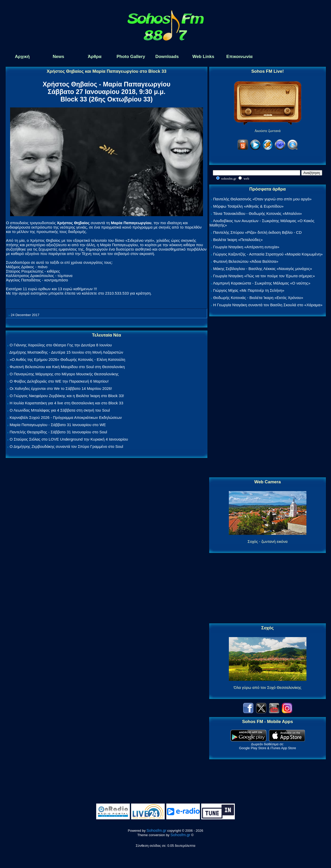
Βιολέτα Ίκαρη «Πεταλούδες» (238, 240)
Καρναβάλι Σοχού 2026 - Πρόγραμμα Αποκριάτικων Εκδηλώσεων (66, 417)
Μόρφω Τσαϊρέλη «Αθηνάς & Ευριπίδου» (248, 206)
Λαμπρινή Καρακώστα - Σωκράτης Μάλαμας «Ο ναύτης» (262, 283)
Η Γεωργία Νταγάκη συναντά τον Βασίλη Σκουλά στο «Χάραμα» (268, 305)
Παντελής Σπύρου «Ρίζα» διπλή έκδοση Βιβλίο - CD (257, 232)
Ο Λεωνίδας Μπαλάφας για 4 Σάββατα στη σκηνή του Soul (60, 410)
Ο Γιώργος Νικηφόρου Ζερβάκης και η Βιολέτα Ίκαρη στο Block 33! (67, 396)
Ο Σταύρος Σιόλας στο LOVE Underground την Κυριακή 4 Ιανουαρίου (69, 439)
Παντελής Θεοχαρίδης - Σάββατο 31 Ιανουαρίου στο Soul (58, 432)
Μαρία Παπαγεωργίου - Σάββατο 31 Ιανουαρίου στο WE (58, 425)
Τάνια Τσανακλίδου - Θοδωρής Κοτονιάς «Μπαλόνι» (257, 213)
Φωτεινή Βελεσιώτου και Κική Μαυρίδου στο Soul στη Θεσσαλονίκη (67, 367)
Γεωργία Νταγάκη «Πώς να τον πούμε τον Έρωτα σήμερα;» (264, 276)
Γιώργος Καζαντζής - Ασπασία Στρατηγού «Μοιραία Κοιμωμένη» (268, 254)
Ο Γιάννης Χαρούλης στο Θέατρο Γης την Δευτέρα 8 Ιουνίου (61, 345)
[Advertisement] (268, 397)
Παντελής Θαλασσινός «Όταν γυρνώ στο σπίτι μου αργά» (262, 199)
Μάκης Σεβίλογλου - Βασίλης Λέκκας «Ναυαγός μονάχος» (262, 269)
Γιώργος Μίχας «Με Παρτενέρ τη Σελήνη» (249, 290)
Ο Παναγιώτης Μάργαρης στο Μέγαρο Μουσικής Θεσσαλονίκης (64, 374)
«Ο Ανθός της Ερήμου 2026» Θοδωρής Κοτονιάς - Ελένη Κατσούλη (67, 359)
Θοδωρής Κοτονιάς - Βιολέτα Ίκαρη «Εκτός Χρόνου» (258, 298)
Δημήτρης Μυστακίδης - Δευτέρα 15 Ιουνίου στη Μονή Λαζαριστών (66, 352)
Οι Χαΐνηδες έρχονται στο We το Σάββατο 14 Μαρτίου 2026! (61, 388)
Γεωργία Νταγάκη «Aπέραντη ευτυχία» (246, 247)
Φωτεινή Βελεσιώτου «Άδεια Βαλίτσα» (246, 261)
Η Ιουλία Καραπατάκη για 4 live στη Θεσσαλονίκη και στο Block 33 (66, 403)
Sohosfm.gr (157, 830)
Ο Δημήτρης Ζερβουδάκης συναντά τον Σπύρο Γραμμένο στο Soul (66, 446)
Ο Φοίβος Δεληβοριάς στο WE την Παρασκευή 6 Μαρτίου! (59, 381)
